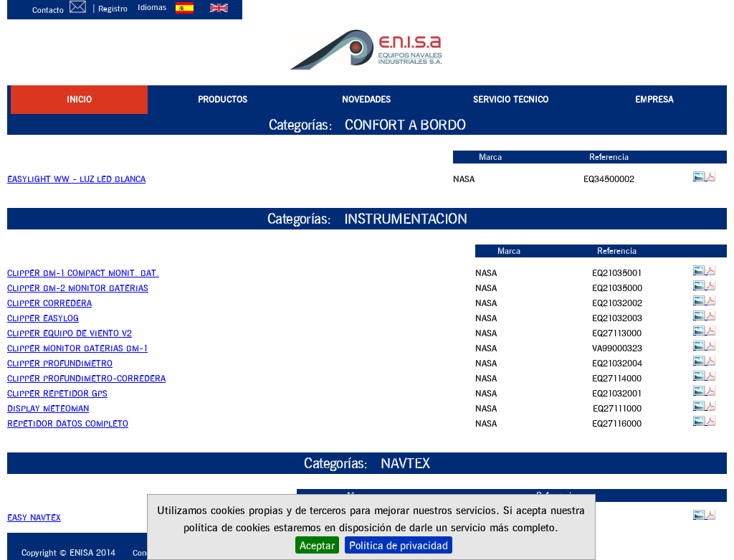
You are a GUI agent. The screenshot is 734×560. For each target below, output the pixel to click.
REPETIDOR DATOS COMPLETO (68, 423)
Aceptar (317, 545)
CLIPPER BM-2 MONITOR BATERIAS (78, 288)
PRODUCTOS (223, 99)
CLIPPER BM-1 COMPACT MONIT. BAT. (83, 273)
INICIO (79, 99)
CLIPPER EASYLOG (43, 318)
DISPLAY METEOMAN (48, 408)
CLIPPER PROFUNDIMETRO (60, 363)
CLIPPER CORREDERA (49, 303)
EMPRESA (654, 99)
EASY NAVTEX (34, 517)
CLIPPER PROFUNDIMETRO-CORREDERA (86, 378)
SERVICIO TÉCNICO (511, 99)
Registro (114, 8)
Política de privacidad (399, 545)
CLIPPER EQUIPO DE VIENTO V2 (70, 333)
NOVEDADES (366, 99)
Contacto (62, 10)
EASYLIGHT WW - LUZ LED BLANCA (76, 179)
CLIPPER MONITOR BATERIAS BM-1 (77, 348)
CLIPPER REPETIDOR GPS (57, 393)
